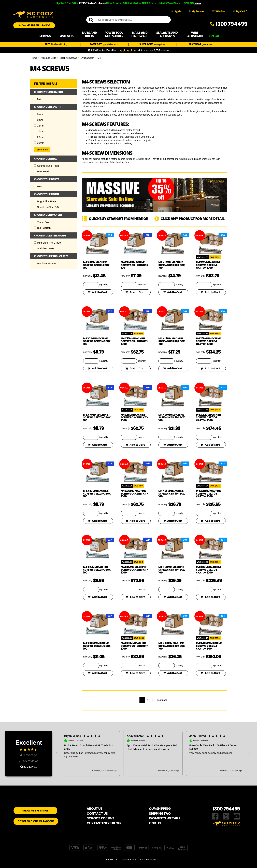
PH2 (38, 186)
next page (162, 700)
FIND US (155, 823)
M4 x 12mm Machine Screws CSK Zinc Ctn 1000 (135, 341)
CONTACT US (97, 814)
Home (34, 58)
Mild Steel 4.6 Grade (47, 243)
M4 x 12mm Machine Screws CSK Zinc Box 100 (97, 341)
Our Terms (111, 860)
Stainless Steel (44, 248)
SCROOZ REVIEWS (101, 818)
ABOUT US (95, 809)
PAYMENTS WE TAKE (164, 818)
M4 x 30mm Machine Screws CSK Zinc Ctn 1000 (135, 646)
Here (198, 3)
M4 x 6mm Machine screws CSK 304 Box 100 (96, 265)
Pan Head (41, 171)
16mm (39, 131)
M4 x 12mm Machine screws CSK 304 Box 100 (172, 265)
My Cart (239, 11)
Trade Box (41, 222)
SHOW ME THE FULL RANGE (34, 25)
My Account (197, 11)
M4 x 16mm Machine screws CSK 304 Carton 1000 (208, 341)
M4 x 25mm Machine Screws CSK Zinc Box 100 (97, 570)
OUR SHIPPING (160, 809)
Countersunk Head (46, 166)
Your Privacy (129, 860)
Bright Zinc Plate (45, 201)
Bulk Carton (42, 228)
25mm (39, 143)
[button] (57, 753)
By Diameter (87, 58)
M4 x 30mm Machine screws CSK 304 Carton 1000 (209, 570)
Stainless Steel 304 (47, 207)
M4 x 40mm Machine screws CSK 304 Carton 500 (209, 646)
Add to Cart (97, 292)
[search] (92, 20)
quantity (104, 285)
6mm (38, 114)
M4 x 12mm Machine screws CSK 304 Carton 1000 (208, 265)
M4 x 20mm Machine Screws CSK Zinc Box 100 (97, 494)
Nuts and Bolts (48, 58)
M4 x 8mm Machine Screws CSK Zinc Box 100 (134, 265)
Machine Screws (68, 58)
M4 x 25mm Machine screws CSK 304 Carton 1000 (209, 494)
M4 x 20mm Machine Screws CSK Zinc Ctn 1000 (135, 494)
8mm (38, 120)
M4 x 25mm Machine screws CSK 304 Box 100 (172, 494)
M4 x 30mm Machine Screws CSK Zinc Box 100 (97, 646)
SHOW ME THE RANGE (35, 811)
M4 (99, 58)
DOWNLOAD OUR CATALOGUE (36, 821)
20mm (39, 137)
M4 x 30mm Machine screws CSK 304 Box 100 (172, 570)
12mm (39, 126)
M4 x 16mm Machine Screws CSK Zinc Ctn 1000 (135, 417)
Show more (42, 150)
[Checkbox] (35, 99)
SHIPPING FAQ (160, 814)
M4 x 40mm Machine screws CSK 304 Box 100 (172, 646)
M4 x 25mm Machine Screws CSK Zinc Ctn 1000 (135, 570)
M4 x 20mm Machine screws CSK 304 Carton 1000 (209, 417)
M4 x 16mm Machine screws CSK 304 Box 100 (172, 341)
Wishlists (219, 11)
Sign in (176, 11)
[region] (153, 753)
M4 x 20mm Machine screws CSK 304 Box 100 (172, 417)
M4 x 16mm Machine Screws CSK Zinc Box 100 (97, 417)
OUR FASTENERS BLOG (104, 823)
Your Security (148, 860)
